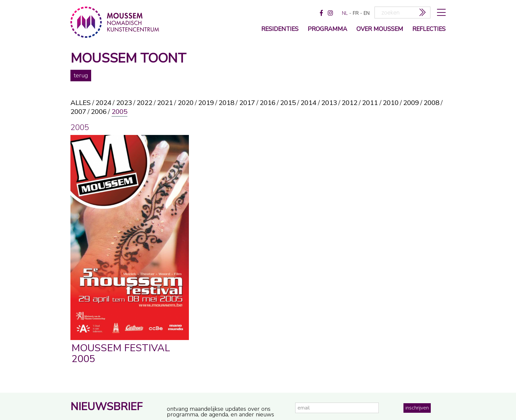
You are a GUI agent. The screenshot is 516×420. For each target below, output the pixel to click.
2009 (411, 103)
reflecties (429, 29)
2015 (288, 103)
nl (345, 13)
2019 (206, 103)
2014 (308, 103)
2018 (226, 103)
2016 (268, 103)
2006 (99, 112)
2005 (119, 112)
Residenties (280, 29)
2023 (124, 103)
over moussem (380, 29)
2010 (391, 103)
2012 (349, 103)
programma (327, 29)
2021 (165, 103)
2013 (329, 103)
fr (356, 13)
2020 (186, 103)
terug (81, 75)
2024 (103, 103)
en (367, 13)
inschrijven (417, 408)
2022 (144, 103)
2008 (431, 103)
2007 (78, 112)
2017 (247, 103)
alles (81, 103)
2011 (370, 103)
